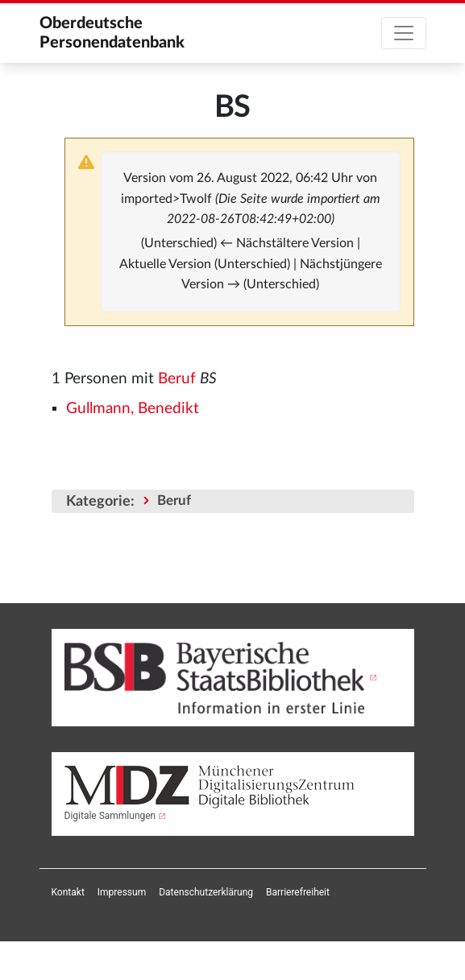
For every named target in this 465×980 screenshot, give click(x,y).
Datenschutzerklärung (206, 892)
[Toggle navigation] (404, 33)
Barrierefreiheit (298, 892)
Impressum (122, 892)
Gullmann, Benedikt (133, 409)
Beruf (177, 379)
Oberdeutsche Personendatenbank (112, 33)
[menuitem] (68, 892)
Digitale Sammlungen (110, 816)
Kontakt (68, 892)
